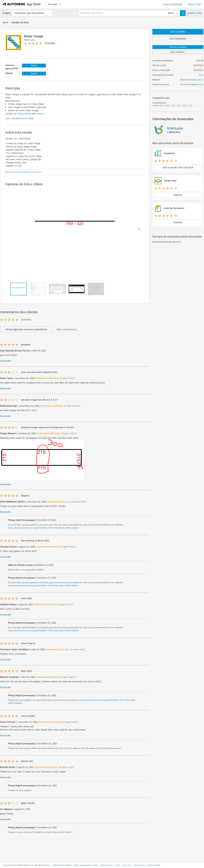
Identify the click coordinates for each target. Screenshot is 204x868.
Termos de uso (107, 865)
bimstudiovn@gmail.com (192, 84)
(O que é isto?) (67, 378)
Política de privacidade (62, 865)
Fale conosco (139, 865)
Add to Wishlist (178, 52)
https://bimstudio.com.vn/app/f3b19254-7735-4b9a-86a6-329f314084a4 (43, 528)
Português (54, 4)
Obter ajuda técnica (67, 329)
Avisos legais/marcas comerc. (86, 865)
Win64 (34, 65)
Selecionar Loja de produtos (29, 13)
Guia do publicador (173, 4)
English (34, 73)
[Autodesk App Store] (22, 4)
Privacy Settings (154, 865)
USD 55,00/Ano (178, 39)
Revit (5, 22)
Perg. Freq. (127, 865)
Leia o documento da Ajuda (19, 118)
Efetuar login (195, 4)
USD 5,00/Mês (178, 32)
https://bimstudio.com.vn (31, 114)
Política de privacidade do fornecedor (23, 172)
